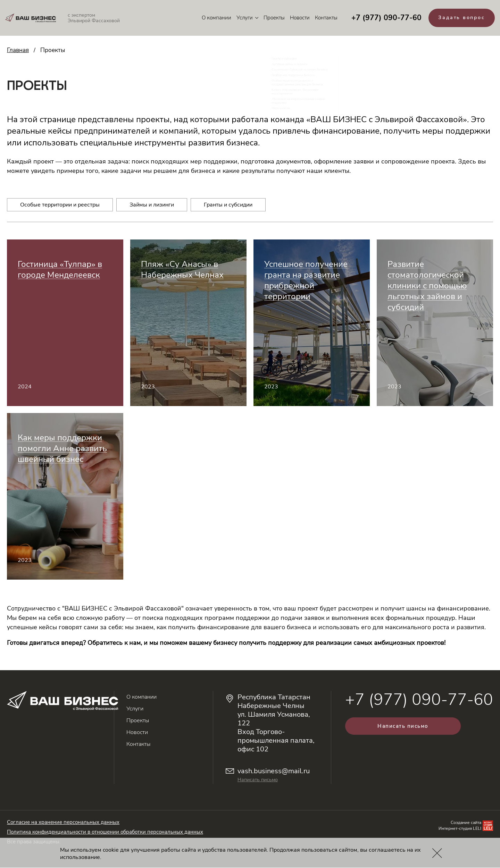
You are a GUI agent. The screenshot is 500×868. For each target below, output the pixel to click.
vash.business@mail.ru (274, 772)
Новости (297, 18)
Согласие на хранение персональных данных (63, 823)
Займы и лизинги (152, 205)
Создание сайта (466, 823)
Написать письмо (258, 780)
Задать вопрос (460, 18)
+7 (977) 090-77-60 (383, 18)
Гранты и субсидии (228, 205)
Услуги (244, 18)
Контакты (323, 18)
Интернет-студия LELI (460, 829)
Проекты (271, 18)
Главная (18, 51)
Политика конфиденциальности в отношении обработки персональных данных (105, 833)
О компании (213, 18)
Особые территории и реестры (60, 205)
